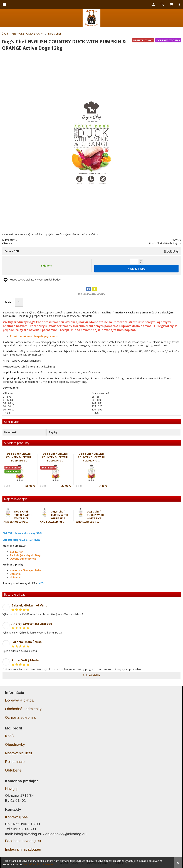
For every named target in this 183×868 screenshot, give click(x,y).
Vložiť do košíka (136, 269)
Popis (8, 302)
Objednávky (15, 744)
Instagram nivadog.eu (23, 849)
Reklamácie (15, 762)
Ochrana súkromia (20, 717)
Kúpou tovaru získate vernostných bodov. (35, 280)
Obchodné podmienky (23, 709)
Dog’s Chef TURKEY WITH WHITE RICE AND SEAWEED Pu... (18, 517)
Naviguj (11, 789)
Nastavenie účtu (18, 753)
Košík (10, 736)
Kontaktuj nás (16, 817)
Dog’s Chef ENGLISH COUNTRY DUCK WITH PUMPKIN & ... (20, 457)
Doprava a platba (19, 700)
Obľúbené (13, 770)
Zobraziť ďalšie (91, 675)
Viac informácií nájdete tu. (38, 864)
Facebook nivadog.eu (23, 841)
